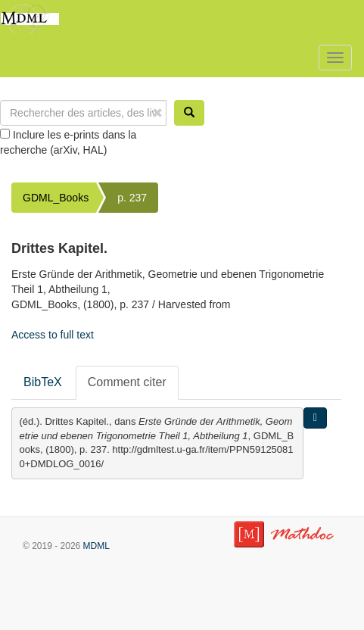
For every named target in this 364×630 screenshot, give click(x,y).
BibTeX (43, 382)
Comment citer (127, 382)
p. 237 (132, 198)
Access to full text (53, 335)
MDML (96, 546)
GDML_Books (56, 198)
